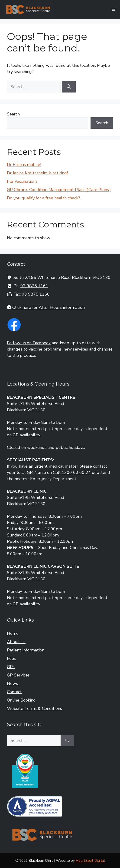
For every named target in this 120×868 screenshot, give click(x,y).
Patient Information (26, 650)
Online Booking (21, 700)
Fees (11, 658)
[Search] (69, 87)
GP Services (18, 675)
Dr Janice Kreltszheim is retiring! (37, 173)
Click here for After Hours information (49, 307)
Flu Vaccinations (22, 181)
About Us (16, 642)
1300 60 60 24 (76, 472)
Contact (14, 692)
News (12, 683)
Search (13, 114)
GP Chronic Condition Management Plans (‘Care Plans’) (59, 190)
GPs (11, 667)
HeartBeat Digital (90, 861)
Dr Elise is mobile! (24, 165)
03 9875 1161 (34, 286)
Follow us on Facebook (29, 343)
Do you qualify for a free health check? (44, 198)
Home (13, 633)
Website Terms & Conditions (34, 708)
